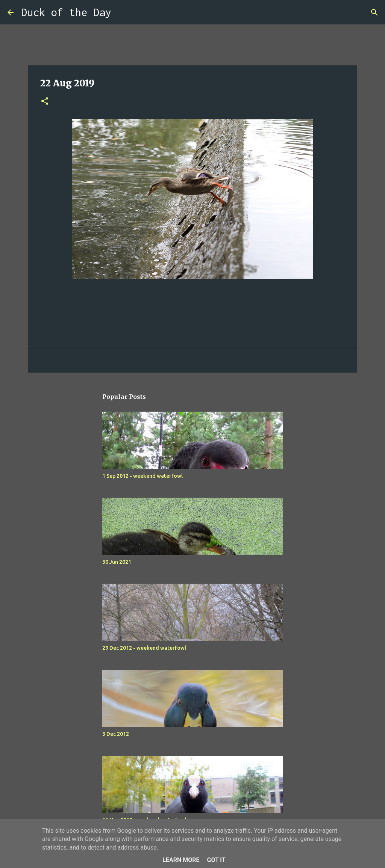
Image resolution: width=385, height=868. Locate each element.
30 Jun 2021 (117, 562)
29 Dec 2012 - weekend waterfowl (144, 648)
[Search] (122, 12)
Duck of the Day (66, 12)
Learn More (181, 860)
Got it (216, 860)
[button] (45, 102)
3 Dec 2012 (116, 734)
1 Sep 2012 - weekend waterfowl (142, 476)
